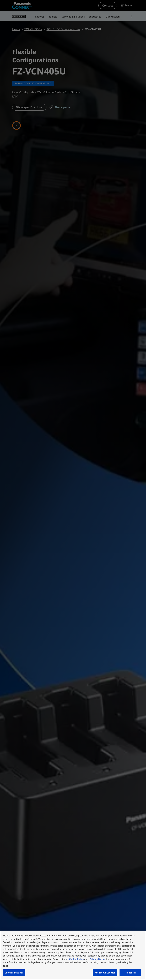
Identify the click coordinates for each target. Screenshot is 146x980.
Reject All (130, 973)
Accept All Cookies (105, 973)
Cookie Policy (76, 959)
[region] (73, 955)
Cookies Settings (14, 973)
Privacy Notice (98, 959)
